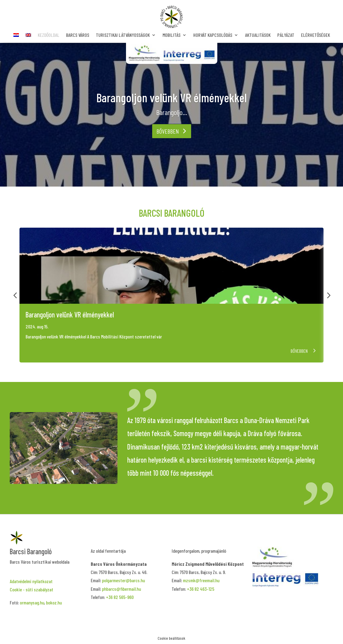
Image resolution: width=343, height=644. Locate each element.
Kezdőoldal (49, 35)
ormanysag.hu (32, 602)
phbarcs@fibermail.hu (121, 589)
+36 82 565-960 (120, 597)
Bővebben (168, 131)
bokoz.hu (54, 602)
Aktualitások (258, 35)
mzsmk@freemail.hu (201, 580)
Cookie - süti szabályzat (32, 589)
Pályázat (286, 35)
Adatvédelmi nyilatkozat (31, 581)
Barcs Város (78, 35)
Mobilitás (171, 35)
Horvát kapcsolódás (213, 35)
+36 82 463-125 (201, 589)
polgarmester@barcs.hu (123, 580)
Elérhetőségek (315, 35)
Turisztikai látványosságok (123, 35)
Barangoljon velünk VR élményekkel (172, 97)
